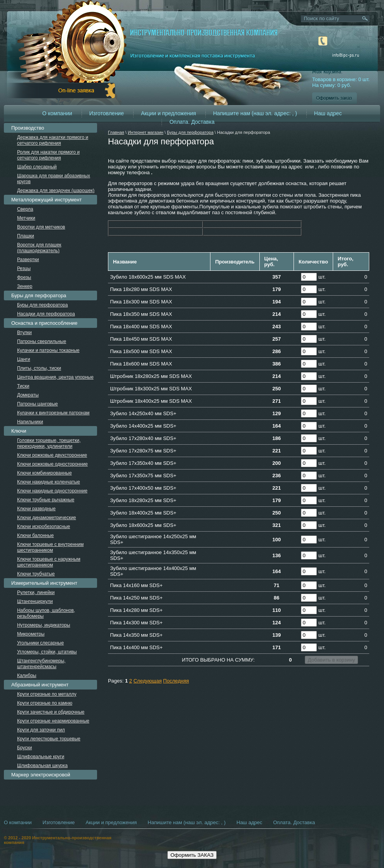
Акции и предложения (169, 113)
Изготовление (107, 113)
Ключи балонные (36, 535)
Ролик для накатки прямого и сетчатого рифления (48, 155)
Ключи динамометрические (47, 518)
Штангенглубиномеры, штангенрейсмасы (41, 664)
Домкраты (28, 395)
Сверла (25, 209)
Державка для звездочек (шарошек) (56, 191)
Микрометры (31, 634)
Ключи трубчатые (36, 574)
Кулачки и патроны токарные (48, 350)
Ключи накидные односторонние (52, 491)
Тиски (23, 386)
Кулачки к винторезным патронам (53, 413)
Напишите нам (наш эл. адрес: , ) (255, 113)
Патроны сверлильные (42, 341)
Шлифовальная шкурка (42, 766)
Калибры (27, 676)
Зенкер (25, 286)
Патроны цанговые (37, 404)
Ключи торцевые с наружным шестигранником (49, 562)
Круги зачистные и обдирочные (51, 712)
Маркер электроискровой (41, 775)
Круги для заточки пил (41, 730)
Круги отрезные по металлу (47, 694)
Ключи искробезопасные (44, 527)
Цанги (24, 359)
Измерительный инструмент (44, 583)
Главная (116, 132)
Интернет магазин (146, 132)
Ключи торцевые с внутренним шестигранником (50, 547)
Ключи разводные (36, 509)
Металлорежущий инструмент (46, 200)
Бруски (24, 748)
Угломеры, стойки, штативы (47, 652)
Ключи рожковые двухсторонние (52, 455)
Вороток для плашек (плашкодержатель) (39, 248)
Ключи (19, 431)
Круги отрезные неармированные (53, 721)
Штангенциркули (35, 601)
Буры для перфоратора (190, 132)
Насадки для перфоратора (46, 314)
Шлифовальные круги (41, 757)
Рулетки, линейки (36, 593)
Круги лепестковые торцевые (49, 739)
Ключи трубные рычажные (46, 500)
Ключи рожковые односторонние (52, 464)
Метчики (26, 218)
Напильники (30, 422)
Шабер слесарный (37, 167)
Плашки (26, 236)
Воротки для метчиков (41, 227)
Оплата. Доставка (192, 122)
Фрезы (24, 277)
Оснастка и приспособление (44, 323)
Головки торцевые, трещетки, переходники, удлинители (49, 443)
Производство (28, 128)
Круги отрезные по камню (45, 703)
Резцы (24, 269)
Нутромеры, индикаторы (44, 625)
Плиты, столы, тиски (39, 368)
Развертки (28, 260)
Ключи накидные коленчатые (49, 482)
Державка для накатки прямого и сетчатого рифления (53, 140)
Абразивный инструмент (40, 685)
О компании (57, 113)
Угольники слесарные (40, 643)
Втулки (24, 333)
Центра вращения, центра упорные (55, 377)
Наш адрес (328, 113)
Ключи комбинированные (44, 473)
